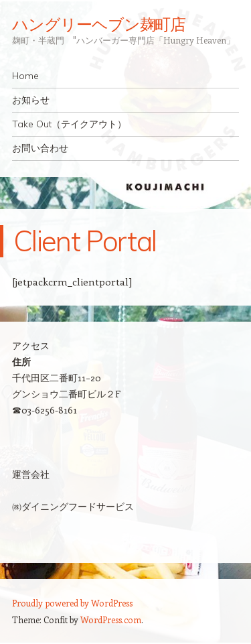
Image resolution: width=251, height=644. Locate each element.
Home (25, 76)
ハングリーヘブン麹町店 (99, 24)
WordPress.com (111, 620)
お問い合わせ (40, 148)
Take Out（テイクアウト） (69, 124)
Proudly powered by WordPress (72, 603)
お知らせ (31, 100)
